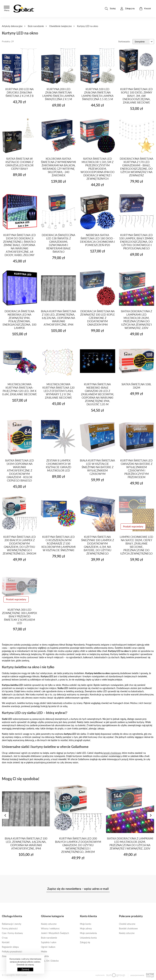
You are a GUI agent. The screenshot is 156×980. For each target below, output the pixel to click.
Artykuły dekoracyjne (12, 26)
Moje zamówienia (88, 933)
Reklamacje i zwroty (12, 924)
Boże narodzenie (36, 26)
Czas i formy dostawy (12, 933)
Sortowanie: (124, 42)
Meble (44, 952)
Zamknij (25, 969)
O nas (5, 938)
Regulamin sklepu (10, 947)
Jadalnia (45, 956)
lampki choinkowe (112, 753)
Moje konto (86, 924)
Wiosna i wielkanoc (50, 928)
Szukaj (110, 9)
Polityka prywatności (12, 952)
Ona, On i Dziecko (50, 961)
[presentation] (5, 815)
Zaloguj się (85, 942)
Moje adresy (86, 928)
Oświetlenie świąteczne (60, 26)
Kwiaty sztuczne (49, 924)
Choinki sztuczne (127, 924)
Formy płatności (10, 928)
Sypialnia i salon (49, 942)
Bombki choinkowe (128, 928)
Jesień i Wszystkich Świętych (55, 933)
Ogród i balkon (48, 947)
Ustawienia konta (88, 938)
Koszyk (145, 9)
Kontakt (6, 942)
